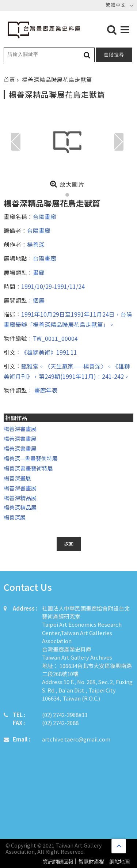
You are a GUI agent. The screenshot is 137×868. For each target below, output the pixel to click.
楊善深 (36, 244)
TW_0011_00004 (55, 338)
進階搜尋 (114, 55)
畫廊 (39, 272)
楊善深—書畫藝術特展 (31, 458)
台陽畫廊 (45, 216)
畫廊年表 (45, 390)
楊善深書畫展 (20, 429)
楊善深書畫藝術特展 (28, 468)
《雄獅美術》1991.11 (49, 352)
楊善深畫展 (17, 478)
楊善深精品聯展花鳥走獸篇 (57, 80)
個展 (39, 300)
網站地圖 (119, 862)
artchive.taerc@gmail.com (76, 739)
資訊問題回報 (58, 862)
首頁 (10, 80)
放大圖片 (67, 184)
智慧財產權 (91, 862)
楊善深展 (15, 517)
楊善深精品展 (20, 498)
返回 (69, 544)
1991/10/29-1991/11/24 (53, 286)
